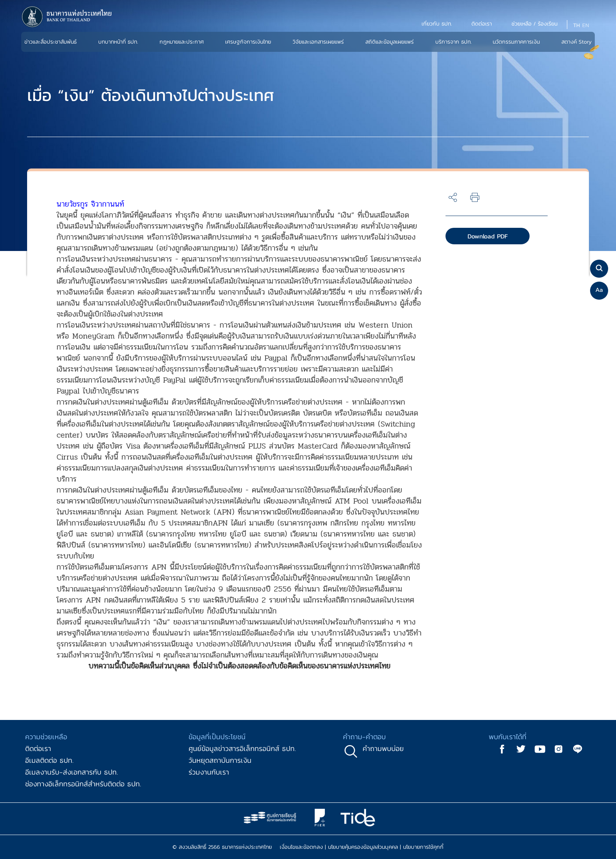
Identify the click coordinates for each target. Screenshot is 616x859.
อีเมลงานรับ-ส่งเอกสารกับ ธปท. (71, 772)
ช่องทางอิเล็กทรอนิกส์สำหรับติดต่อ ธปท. (83, 784)
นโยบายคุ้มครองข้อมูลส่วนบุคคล (363, 847)
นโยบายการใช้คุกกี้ (423, 847)
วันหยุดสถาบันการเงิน (220, 760)
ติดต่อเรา (38, 748)
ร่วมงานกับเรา (209, 772)
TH (577, 25)
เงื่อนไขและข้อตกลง (301, 847)
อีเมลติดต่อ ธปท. (49, 760)
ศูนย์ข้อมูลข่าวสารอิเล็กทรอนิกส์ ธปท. (242, 748)
